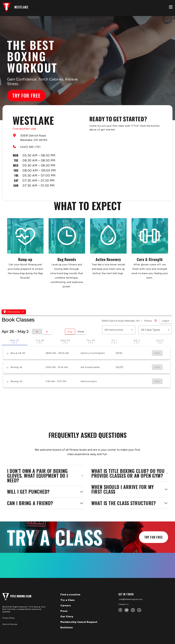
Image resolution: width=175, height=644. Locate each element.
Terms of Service (10, 624)
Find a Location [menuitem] (70, 594)
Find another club (24, 129)
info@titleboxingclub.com (131, 599)
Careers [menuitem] (66, 605)
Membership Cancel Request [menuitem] (79, 622)
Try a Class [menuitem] (68, 600)
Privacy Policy (9, 618)
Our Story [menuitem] (67, 616)
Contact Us (123, 604)
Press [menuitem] (64, 611)
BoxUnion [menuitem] (67, 627)
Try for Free (26, 95)
